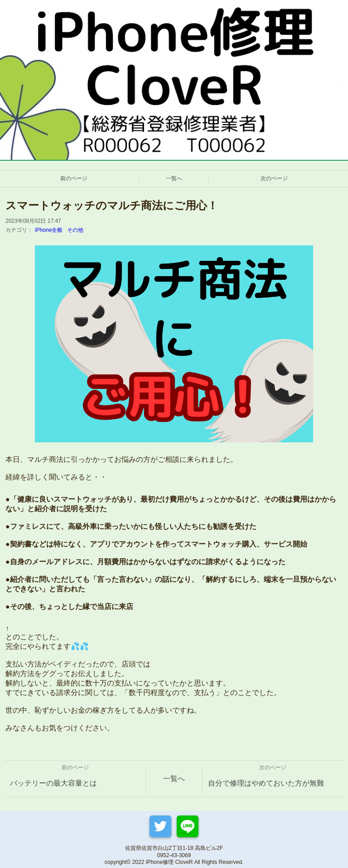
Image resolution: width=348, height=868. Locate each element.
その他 (75, 230)
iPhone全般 (49, 230)
